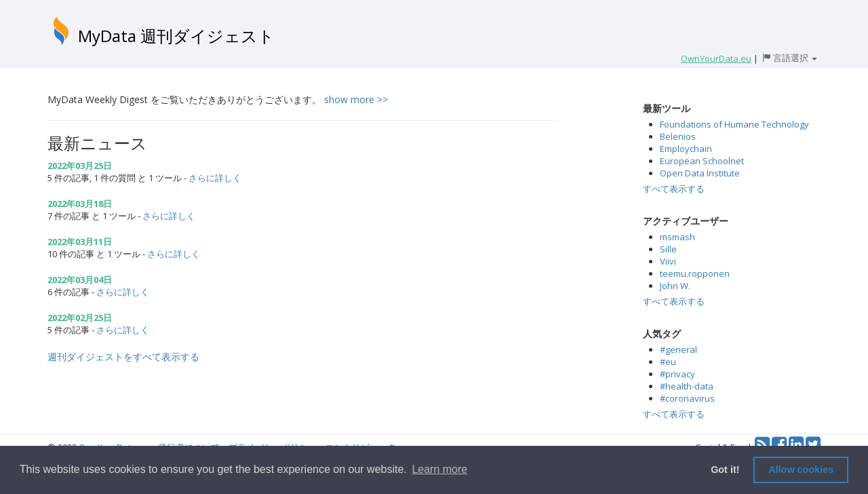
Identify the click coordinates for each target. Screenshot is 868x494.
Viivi (668, 261)
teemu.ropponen (695, 273)
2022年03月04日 (80, 280)
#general (678, 349)
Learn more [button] (439, 469)
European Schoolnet (702, 161)
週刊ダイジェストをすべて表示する (123, 357)
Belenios (678, 136)
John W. (675, 286)
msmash (677, 237)
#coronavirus (687, 398)
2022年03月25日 (80, 166)
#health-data (687, 386)
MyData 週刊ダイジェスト (176, 36)
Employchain (686, 149)
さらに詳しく (215, 178)
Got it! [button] (725, 470)
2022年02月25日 (80, 318)
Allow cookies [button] (801, 470)
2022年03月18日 (80, 204)
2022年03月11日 (80, 242)
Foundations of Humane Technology (734, 124)
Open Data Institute (700, 173)
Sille (668, 249)
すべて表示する (674, 189)
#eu (668, 362)
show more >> (356, 99)
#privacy (677, 374)
